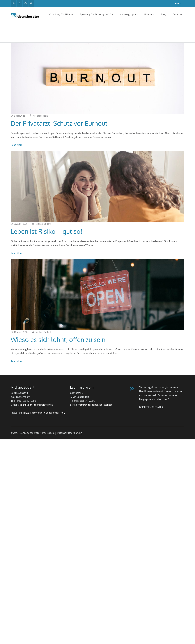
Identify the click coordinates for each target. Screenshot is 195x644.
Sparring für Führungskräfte (97, 14)
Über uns (149, 14)
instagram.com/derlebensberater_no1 (44, 413)
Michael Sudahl (41, 116)
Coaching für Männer (62, 14)
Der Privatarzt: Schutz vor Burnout (59, 123)
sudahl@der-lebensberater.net (36, 405)
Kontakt (179, 3)
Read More (17, 145)
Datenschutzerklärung (69, 433)
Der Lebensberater (30, 433)
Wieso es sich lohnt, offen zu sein (58, 340)
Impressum (48, 433)
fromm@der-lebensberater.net (95, 405)
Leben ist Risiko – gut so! (46, 231)
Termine (177, 14)
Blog (164, 14)
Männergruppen (129, 14)
